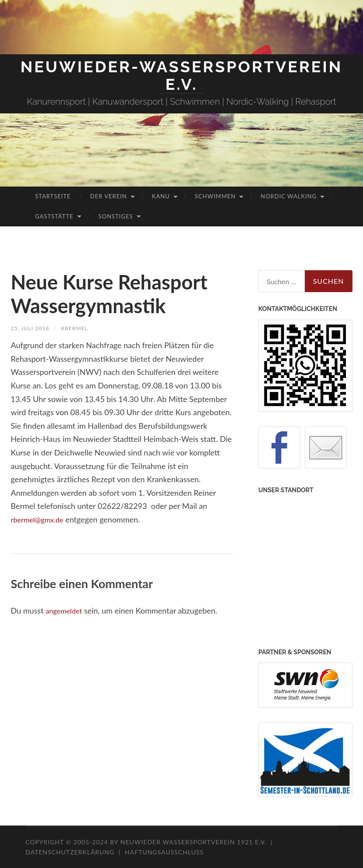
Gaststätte (54, 216)
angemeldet (66, 610)
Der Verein (109, 196)
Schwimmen (215, 196)
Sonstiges (116, 216)
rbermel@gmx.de (40, 519)
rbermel (81, 328)
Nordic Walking (289, 196)
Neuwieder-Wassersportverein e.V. (182, 75)
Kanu (161, 196)
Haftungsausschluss (164, 852)
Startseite (53, 196)
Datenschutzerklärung (70, 852)
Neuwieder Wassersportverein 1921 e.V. (194, 842)
